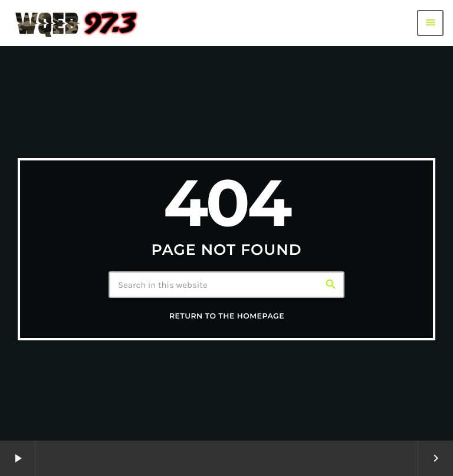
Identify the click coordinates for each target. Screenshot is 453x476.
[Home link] (77, 23)
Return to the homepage (227, 316)
